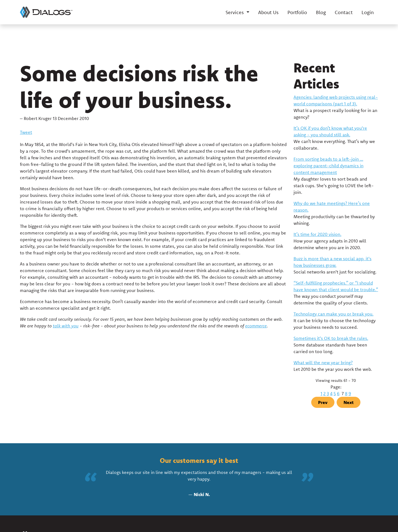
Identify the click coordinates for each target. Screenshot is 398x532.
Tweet (26, 132)
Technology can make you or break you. (333, 314)
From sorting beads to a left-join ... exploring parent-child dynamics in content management (328, 166)
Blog (321, 12)
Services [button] (235, 12)
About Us (268, 12)
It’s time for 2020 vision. (317, 234)
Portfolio (297, 12)
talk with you (66, 326)
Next (349, 402)
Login (368, 12)
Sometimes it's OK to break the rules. (331, 338)
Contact (344, 12)
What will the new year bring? (323, 363)
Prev (323, 402)
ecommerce (256, 326)
